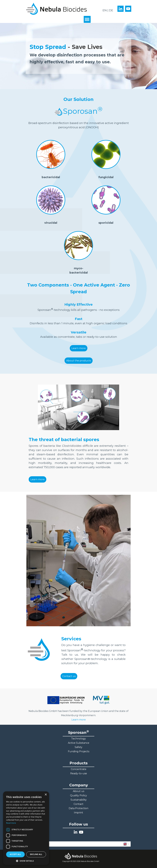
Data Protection (78, 808)
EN (105, 10)
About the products (79, 361)
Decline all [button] (36, 854)
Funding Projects (79, 751)
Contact (78, 804)
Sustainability (79, 800)
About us (78, 791)
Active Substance (79, 743)
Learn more (79, 348)
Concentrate (79, 769)
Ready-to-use (79, 773)
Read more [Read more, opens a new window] (11, 823)
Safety (78, 747)
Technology (78, 739)
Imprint (78, 813)
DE (111, 10)
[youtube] (128, 9)
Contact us (69, 676)
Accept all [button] (15, 854)
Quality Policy (78, 795)
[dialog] (26, 828)
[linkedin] (121, 9)
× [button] (46, 795)
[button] (26, 861)
